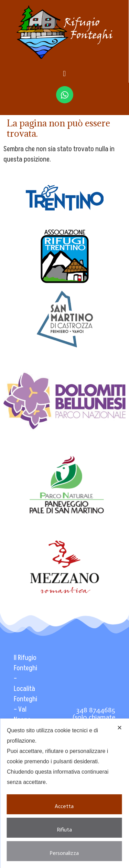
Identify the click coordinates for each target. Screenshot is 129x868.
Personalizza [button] (64, 850)
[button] (64, 74)
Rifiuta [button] (64, 827)
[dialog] (64, 793)
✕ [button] (120, 728)
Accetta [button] (64, 804)
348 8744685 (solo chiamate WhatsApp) (94, 717)
